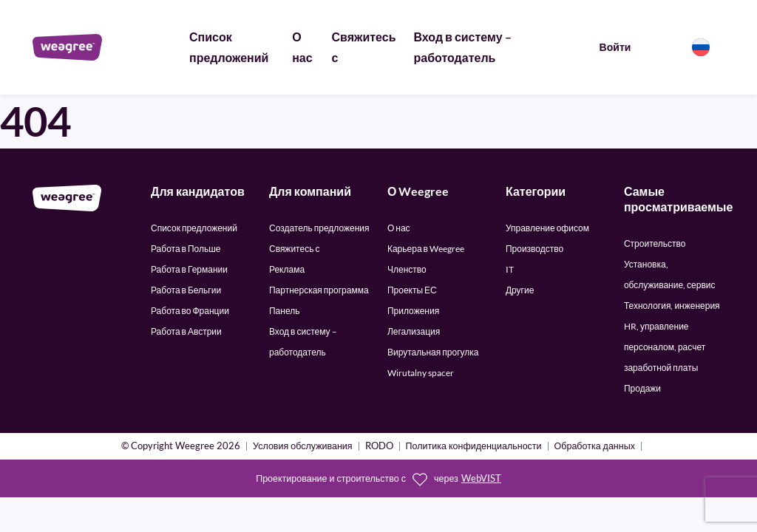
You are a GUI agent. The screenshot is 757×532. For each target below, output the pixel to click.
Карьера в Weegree (426, 249)
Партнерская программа (319, 290)
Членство (407, 269)
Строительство (655, 243)
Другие (520, 290)
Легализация (414, 331)
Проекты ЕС (412, 290)
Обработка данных (595, 447)
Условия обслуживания (303, 447)
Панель (284, 311)
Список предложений (194, 228)
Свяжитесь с (294, 249)
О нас (399, 228)
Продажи (642, 388)
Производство (534, 249)
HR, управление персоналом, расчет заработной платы (665, 347)
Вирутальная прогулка (433, 352)
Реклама (287, 269)
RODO (379, 447)
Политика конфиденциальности (474, 447)
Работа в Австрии (186, 331)
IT (510, 269)
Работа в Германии (189, 269)
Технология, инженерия (672, 306)
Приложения (413, 311)
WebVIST (481, 478)
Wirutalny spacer (421, 373)
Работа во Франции (190, 311)
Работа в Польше (186, 249)
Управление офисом (547, 228)
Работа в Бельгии (186, 290)
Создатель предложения (319, 228)
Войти (615, 47)
